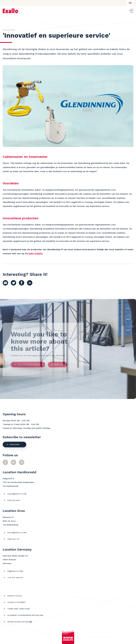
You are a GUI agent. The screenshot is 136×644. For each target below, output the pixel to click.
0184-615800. (36, 253)
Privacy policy (15, 596)
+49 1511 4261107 (15, 578)
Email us (59, 366)
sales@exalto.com (17, 494)
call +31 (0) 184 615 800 (29, 366)
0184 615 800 (14, 500)
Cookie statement (17, 602)
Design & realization (20, 622)
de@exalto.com (15, 571)
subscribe (14, 445)
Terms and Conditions (19, 609)
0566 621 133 (13, 539)
